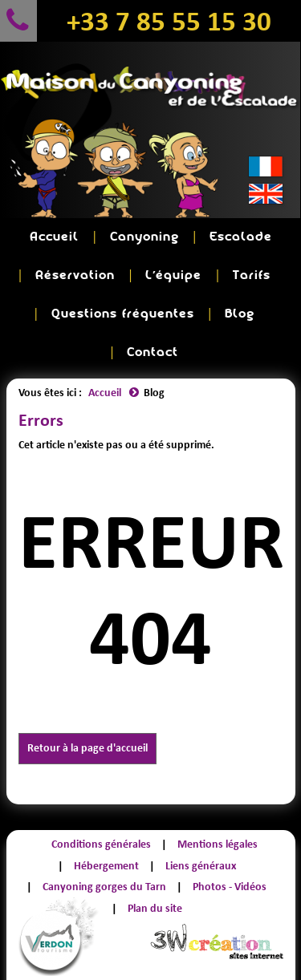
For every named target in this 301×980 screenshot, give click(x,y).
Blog (240, 314)
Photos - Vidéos (230, 887)
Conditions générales (101, 844)
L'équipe (173, 275)
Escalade (241, 237)
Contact (153, 352)
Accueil (54, 237)
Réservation (75, 275)
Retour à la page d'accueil (87, 748)
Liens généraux (201, 866)
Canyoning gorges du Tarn (104, 887)
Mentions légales (218, 844)
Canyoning (144, 237)
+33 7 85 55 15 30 (169, 21)
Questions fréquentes (123, 314)
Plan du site (155, 908)
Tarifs (252, 275)
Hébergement (106, 866)
